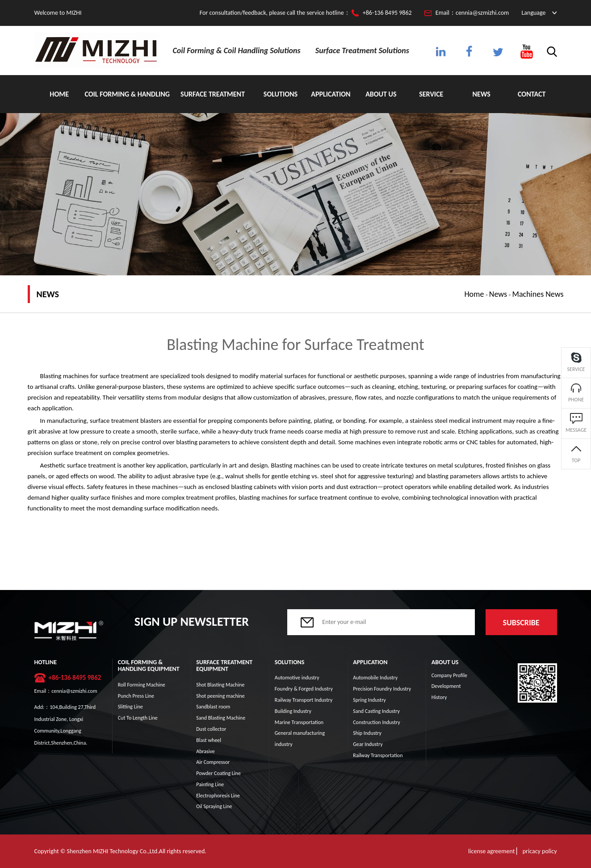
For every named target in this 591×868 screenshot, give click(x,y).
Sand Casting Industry (376, 711)
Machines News (538, 294)
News (482, 94)
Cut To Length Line (138, 718)
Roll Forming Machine (142, 685)
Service (431, 94)
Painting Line (210, 784)
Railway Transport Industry (304, 700)
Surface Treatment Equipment (213, 101)
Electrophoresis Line (218, 796)
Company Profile (449, 675)
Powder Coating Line (218, 773)
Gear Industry (368, 744)
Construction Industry (376, 722)
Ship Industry (367, 733)
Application (331, 94)
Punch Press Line (136, 696)
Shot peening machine (220, 696)
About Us (381, 94)
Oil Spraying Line (214, 806)
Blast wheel (209, 740)
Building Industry (293, 711)
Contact (532, 94)
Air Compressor (213, 762)
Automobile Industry (375, 678)
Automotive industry (297, 678)
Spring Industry (369, 700)
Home (59, 94)
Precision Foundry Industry (382, 689)
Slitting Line (130, 707)
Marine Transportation (299, 722)
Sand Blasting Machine (221, 718)
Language (533, 13)
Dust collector (211, 729)
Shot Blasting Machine (220, 685)
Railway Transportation (378, 755)
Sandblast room (213, 707)
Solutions (281, 94)
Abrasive (205, 751)
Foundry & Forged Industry (304, 689)
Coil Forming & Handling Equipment (127, 101)
